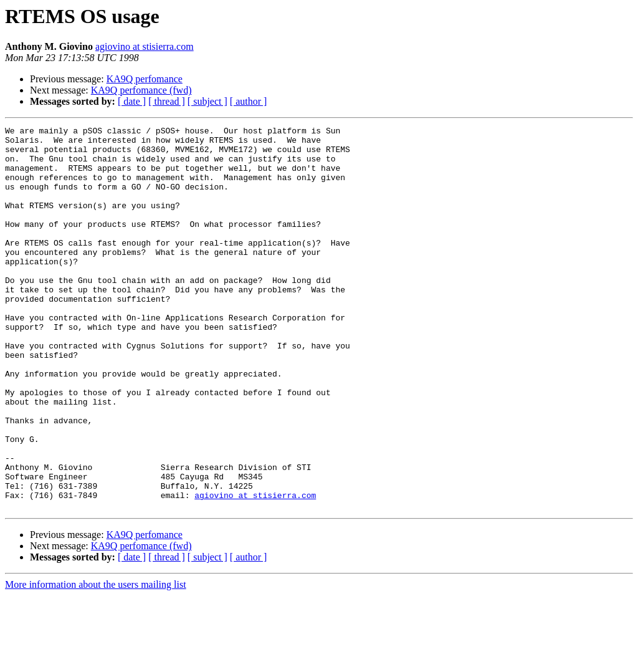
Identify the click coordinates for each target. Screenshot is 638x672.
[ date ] (132, 101)
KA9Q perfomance (145, 79)
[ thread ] (167, 101)
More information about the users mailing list (96, 661)
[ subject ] (207, 101)
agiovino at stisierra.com (145, 46)
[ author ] (249, 101)
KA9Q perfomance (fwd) (141, 90)
